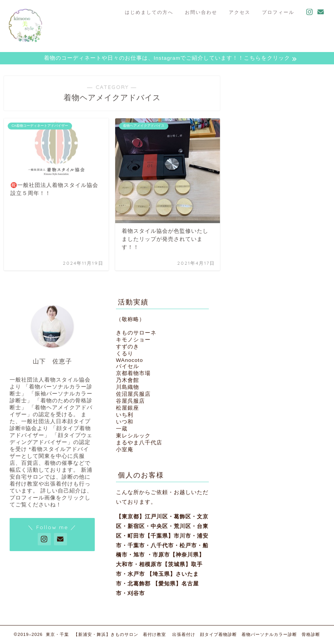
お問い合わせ (201, 12)
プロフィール (278, 12)
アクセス (240, 12)
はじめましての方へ (149, 12)
